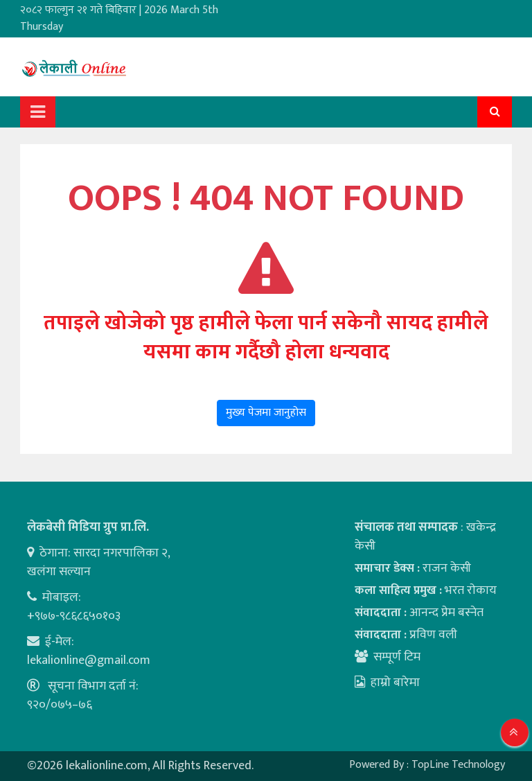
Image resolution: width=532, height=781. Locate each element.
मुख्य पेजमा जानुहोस (266, 413)
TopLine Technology (458, 765)
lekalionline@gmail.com (89, 660)
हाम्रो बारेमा (387, 683)
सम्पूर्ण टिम (397, 657)
